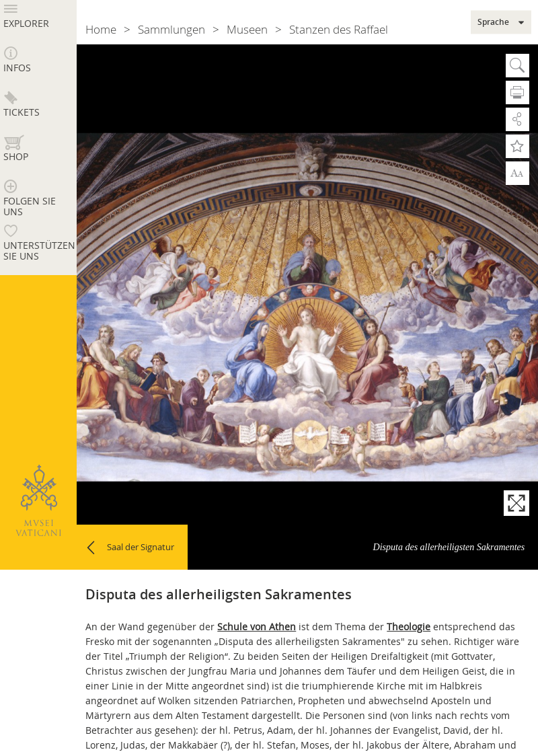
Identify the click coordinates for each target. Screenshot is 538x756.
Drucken (517, 92)
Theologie (409, 627)
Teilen (517, 119)
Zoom (517, 173)
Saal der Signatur (141, 547)
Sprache (493, 22)
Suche (517, 66)
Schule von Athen (257, 627)
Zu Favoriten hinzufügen (517, 146)
